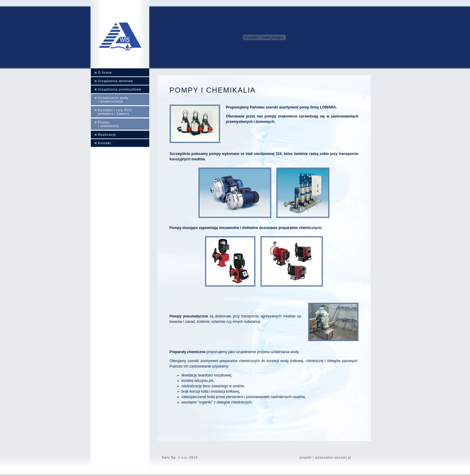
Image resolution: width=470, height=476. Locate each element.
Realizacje (107, 135)
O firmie (105, 73)
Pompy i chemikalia (108, 124)
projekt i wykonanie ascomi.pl (326, 457)
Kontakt (105, 143)
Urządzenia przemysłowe (120, 89)
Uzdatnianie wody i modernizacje (113, 100)
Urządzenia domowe (116, 81)
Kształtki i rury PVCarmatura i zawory (115, 112)
